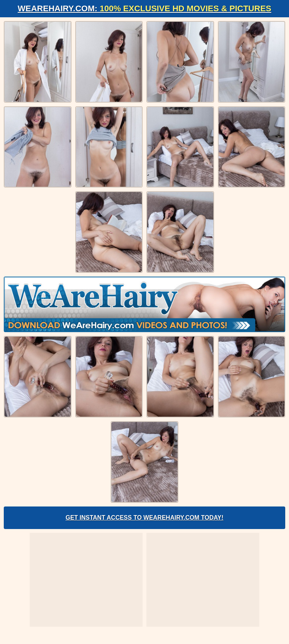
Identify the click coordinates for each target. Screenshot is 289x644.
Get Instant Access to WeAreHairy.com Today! (144, 518)
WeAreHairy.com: (144, 8)
